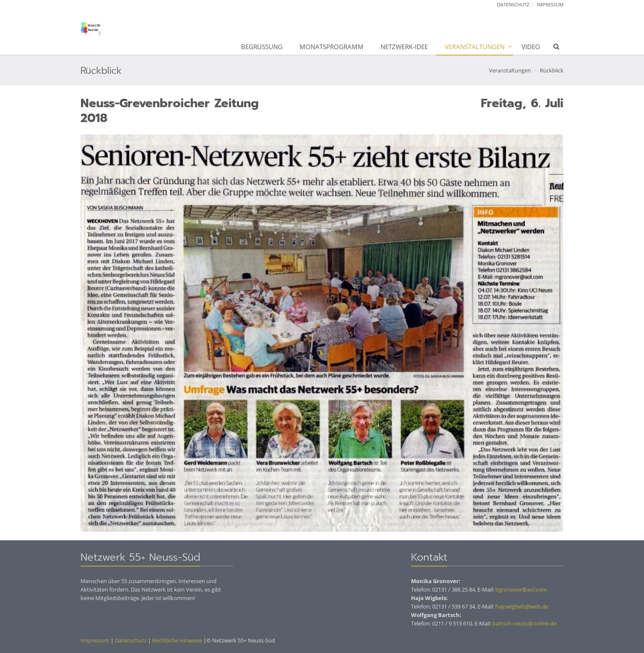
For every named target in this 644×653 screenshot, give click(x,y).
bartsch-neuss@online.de (524, 623)
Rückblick (552, 70)
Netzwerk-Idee (404, 47)
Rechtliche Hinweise (176, 640)
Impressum (550, 4)
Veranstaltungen (475, 47)
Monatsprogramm (332, 47)
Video (531, 47)
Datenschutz (513, 4)
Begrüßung (262, 47)
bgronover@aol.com (521, 589)
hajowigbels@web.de (522, 606)
